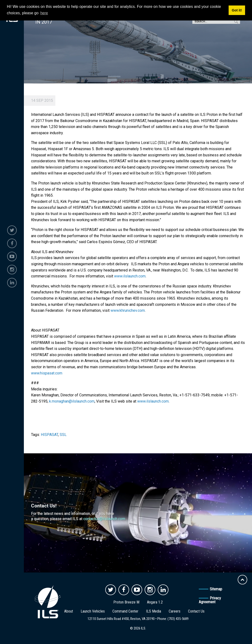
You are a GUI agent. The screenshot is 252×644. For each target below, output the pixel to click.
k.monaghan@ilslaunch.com (72, 401)
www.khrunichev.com (128, 310)
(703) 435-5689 (178, 619)
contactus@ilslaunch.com (104, 519)
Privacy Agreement (210, 600)
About (69, 611)
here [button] (44, 13)
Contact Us (196, 611)
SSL (63, 435)
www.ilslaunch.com (130, 276)
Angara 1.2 (155, 602)
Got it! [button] (237, 10)
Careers (175, 611)
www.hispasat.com (47, 373)
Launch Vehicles (93, 611)
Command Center (125, 611)
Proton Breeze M (126, 602)
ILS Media (154, 611)
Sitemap (216, 589)
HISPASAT (49, 435)
